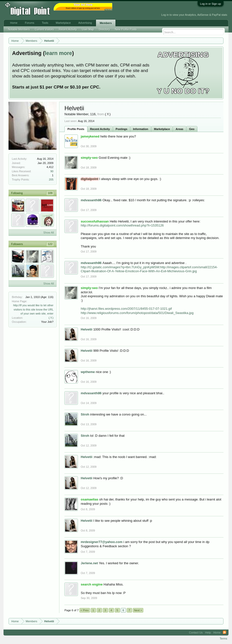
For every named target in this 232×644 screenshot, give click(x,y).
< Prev (85, 610)
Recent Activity (100, 129)
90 (52, 171)
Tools (45, 23)
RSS (224, 632)
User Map (88, 29)
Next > (138, 610)
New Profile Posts (126, 29)
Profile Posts (76, 129)
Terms (223, 638)
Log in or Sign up (211, 4)
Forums (30, 23)
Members (106, 23)
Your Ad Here (108, 10)
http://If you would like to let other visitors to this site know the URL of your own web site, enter (33, 309)
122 (50, 244)
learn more (59, 53)
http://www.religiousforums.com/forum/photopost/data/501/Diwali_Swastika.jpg (137, 313)
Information (141, 129)
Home (14, 23)
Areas (180, 129)
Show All (49, 232)
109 (50, 193)
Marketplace (162, 129)
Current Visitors (44, 29)
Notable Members (19, 29)
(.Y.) (51, 318)
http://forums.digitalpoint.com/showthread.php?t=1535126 (122, 225)
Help (208, 632)
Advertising (85, 23)
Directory (104, 29)
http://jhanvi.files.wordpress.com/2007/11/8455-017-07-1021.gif (126, 309)
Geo (192, 129)
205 (51, 179)
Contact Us (196, 632)
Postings (122, 129)
